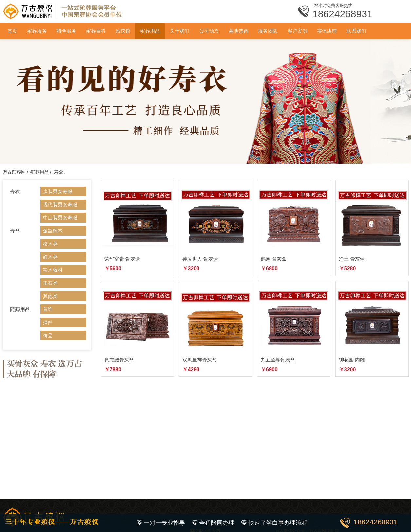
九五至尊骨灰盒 (278, 360)
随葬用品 (20, 309)
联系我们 (356, 31)
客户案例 (297, 31)
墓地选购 (238, 31)
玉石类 (50, 283)
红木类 (50, 257)
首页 (12, 31)
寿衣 (15, 191)
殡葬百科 (96, 31)
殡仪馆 (123, 31)
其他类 (50, 296)
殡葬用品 (150, 31)
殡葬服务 (37, 31)
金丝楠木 (53, 231)
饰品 (48, 335)
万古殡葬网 (14, 172)
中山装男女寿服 (60, 218)
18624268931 (376, 522)
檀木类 (50, 244)
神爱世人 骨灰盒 (200, 259)
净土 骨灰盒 (352, 259)
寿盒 (59, 172)
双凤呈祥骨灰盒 (200, 360)
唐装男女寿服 (58, 191)
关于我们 (179, 31)
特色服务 (66, 31)
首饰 (48, 309)
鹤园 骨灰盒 (274, 259)
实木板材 (53, 270)
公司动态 (209, 31)
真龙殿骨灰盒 (119, 360)
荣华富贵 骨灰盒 (122, 259)
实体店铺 (327, 31)
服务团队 (268, 31)
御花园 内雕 (352, 360)
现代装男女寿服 (60, 204)
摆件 (48, 322)
